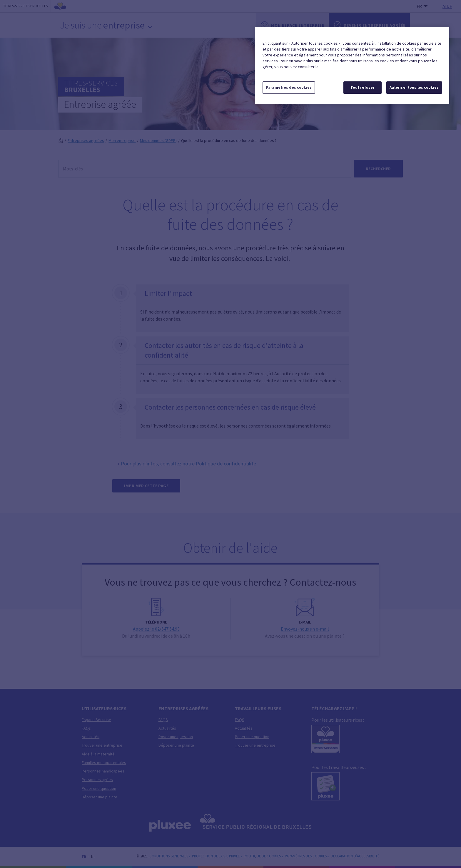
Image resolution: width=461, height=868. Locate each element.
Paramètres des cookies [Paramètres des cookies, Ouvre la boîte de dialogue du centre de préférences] (289, 87)
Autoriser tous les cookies (414, 87)
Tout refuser (363, 87)
